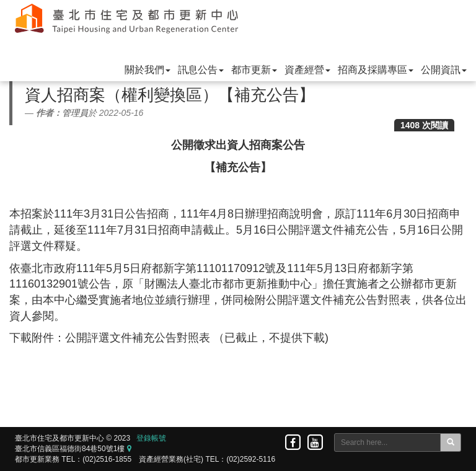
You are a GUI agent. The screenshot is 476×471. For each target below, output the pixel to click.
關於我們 (148, 70)
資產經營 (307, 70)
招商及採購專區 (376, 70)
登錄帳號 (151, 438)
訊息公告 (201, 70)
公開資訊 (444, 70)
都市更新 (254, 70)
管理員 (75, 113)
